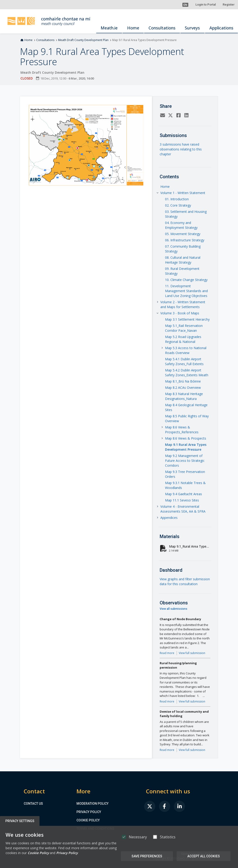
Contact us (33, 804)
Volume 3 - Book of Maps (180, 313)
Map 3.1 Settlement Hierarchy (187, 319)
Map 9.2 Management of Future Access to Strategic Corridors (185, 461)
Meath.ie (109, 28)
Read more (167, 653)
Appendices (169, 518)
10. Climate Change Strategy (186, 280)
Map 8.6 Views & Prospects (186, 438)
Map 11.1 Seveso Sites (182, 500)
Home (133, 28)
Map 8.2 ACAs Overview (183, 388)
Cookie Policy (88, 820)
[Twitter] (171, 116)
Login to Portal (206, 5)
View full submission (192, 653)
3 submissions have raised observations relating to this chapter (181, 149)
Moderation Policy (93, 804)
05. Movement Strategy (183, 234)
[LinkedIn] (186, 116)
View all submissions (174, 609)
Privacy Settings (20, 821)
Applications (221, 28)
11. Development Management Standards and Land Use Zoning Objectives (186, 291)
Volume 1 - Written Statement (183, 193)
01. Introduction (177, 199)
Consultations (162, 28)
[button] (185, 5)
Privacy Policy (89, 812)
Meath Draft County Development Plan (83, 40)
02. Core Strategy (178, 205)
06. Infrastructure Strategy (185, 240)
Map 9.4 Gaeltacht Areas (183, 494)
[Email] (163, 116)
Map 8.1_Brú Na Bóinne (183, 381)
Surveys (192, 28)
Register (229, 5)
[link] (150, 806)
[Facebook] (178, 116)
